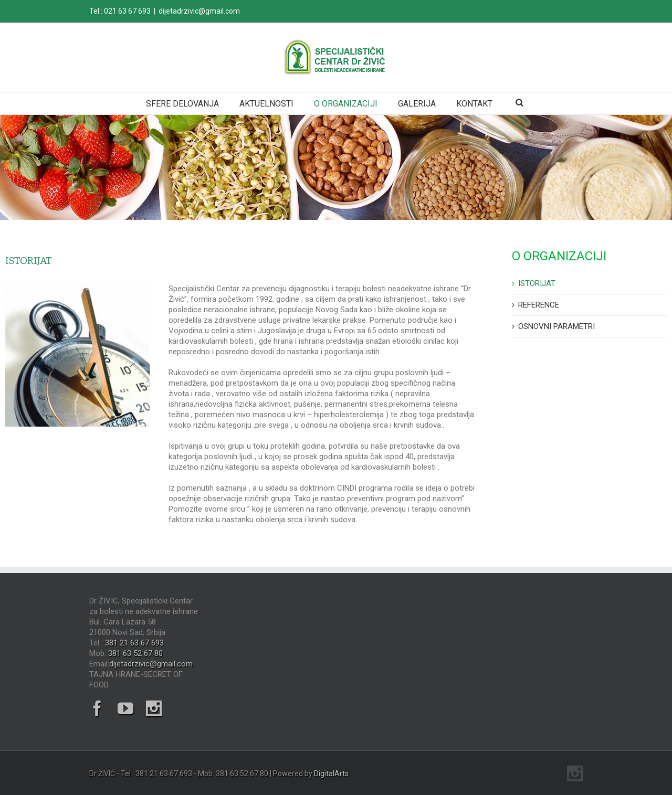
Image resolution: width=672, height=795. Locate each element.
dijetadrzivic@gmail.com (199, 11)
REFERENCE (539, 305)
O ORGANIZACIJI (346, 104)
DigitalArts (331, 773)
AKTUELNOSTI (266, 104)
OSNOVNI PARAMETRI (556, 326)
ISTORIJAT (537, 283)
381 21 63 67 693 (134, 643)
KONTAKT (474, 104)
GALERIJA (417, 104)
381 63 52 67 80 (135, 653)
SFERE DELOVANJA (182, 104)
